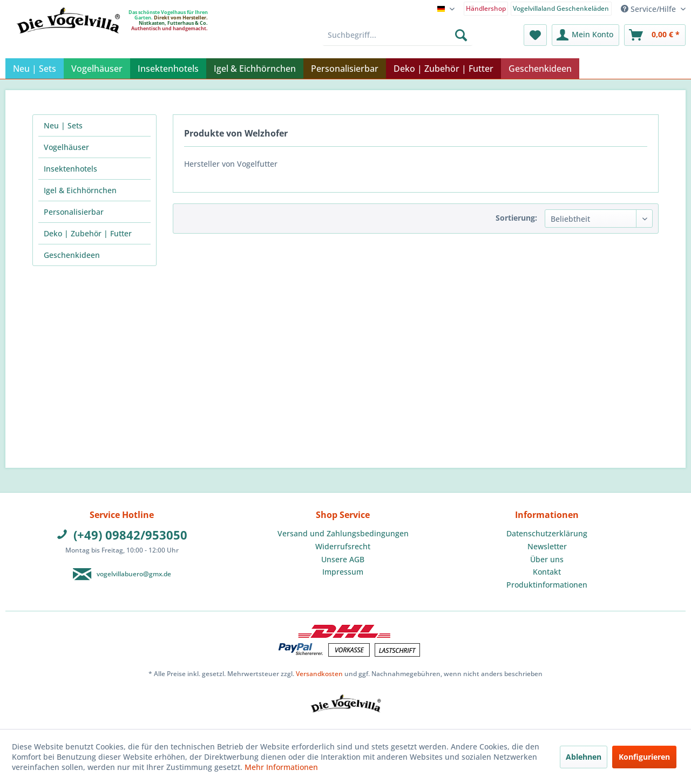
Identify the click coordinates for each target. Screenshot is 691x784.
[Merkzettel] (535, 35)
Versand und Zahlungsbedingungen (343, 533)
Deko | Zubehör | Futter (88, 233)
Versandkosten (319, 674)
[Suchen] (461, 35)
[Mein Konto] (585, 35)
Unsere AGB (343, 559)
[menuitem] (486, 8)
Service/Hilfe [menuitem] (649, 9)
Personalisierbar (74, 212)
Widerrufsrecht (343, 546)
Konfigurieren (644, 757)
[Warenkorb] (655, 35)
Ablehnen (584, 757)
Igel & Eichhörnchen (80, 190)
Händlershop (486, 8)
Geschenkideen (72, 255)
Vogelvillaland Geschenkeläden (561, 8)
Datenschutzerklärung (547, 533)
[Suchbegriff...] (398, 35)
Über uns (547, 559)
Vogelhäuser (66, 147)
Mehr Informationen (281, 767)
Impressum (343, 572)
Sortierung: (516, 218)
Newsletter (547, 546)
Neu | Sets (63, 125)
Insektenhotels (70, 169)
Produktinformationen (547, 585)
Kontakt (547, 572)
